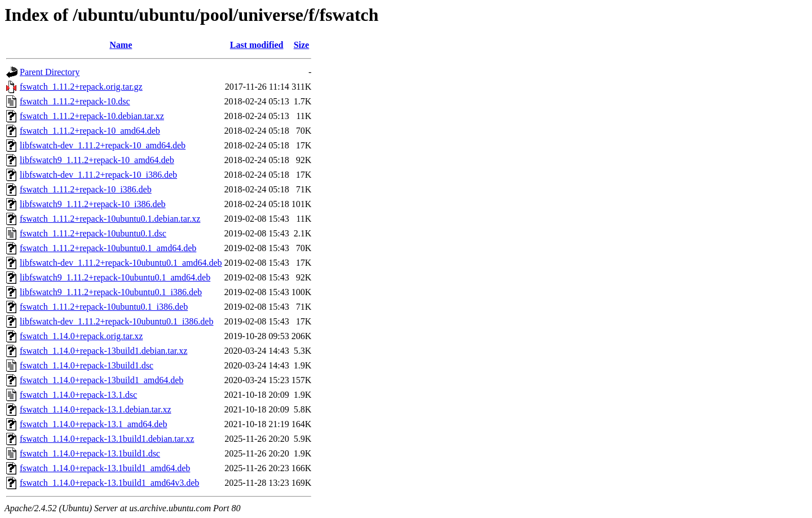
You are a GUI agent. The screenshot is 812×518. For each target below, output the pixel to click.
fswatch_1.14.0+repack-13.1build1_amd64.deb (105, 468)
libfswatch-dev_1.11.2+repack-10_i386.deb (98, 175)
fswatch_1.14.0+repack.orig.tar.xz (81, 336)
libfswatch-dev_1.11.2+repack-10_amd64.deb (103, 145)
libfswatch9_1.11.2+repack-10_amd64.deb (97, 160)
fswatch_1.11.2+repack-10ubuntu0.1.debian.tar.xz (110, 219)
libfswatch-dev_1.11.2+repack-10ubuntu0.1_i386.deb (116, 321)
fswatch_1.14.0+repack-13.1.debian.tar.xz (95, 409)
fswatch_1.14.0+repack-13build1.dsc (87, 365)
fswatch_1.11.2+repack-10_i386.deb (86, 189)
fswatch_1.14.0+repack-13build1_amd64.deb (101, 380)
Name (121, 45)
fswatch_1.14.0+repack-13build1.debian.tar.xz (103, 351)
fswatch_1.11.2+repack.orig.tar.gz (81, 87)
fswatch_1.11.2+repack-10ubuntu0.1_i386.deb (104, 307)
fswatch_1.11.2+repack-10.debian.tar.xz (92, 116)
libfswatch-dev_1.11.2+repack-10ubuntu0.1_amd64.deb (121, 263)
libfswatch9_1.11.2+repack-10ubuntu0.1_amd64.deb (115, 277)
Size (302, 45)
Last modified (257, 45)
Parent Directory (50, 72)
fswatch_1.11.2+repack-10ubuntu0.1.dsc (93, 233)
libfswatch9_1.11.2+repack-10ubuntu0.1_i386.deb (111, 292)
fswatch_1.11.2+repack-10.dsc (75, 101)
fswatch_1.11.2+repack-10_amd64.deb (90, 131)
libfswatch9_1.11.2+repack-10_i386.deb (93, 204)
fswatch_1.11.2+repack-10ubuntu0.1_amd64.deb (108, 248)
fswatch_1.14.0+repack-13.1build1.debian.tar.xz (107, 439)
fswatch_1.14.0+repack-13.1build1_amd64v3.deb (109, 483)
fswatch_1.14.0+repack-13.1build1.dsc (90, 453)
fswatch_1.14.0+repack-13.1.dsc (78, 395)
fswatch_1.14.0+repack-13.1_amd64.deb (93, 424)
